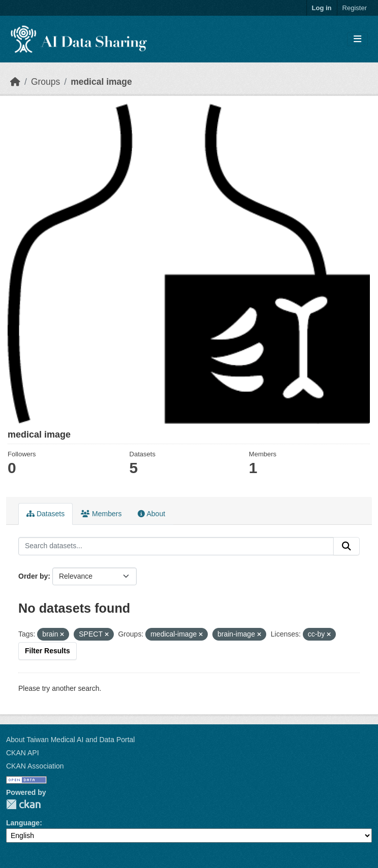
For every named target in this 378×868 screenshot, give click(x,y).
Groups (45, 82)
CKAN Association (35, 766)
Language (23, 823)
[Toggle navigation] (357, 39)
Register (355, 8)
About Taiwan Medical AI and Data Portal (70, 740)
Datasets (45, 514)
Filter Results (48, 651)
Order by (33, 576)
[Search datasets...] (176, 546)
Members (101, 514)
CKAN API (23, 753)
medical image (101, 82)
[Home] (15, 82)
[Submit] (346, 546)
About (151, 514)
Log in (322, 8)
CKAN (23, 804)
